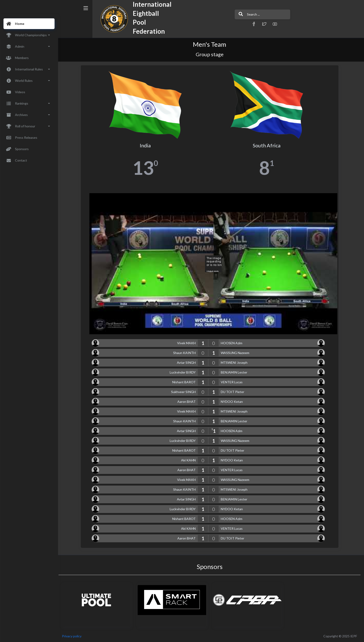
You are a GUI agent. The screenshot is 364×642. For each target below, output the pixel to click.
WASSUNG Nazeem (236, 353)
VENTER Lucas (233, 382)
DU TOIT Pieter (234, 392)
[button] (237, 24)
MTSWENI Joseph (236, 362)
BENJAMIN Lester (235, 372)
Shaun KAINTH (186, 353)
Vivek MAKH (188, 343)
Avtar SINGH (188, 362)
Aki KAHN (190, 460)
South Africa (268, 146)
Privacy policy (75, 636)
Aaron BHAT (188, 402)
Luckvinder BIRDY (184, 372)
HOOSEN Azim (233, 343)
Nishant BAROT (185, 382)
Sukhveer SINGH (185, 392)
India (147, 146)
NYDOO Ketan (233, 402)
